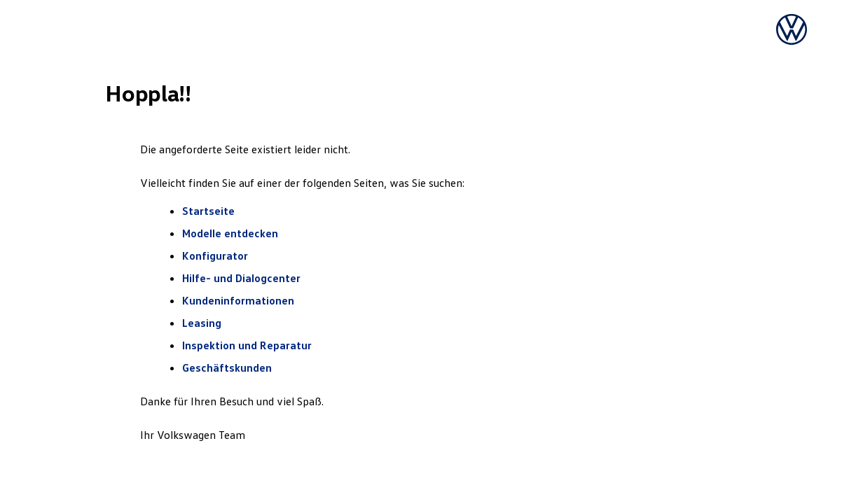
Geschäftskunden (227, 367)
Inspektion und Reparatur (247, 345)
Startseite (208, 211)
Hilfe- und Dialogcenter (241, 278)
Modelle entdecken (232, 233)
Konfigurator (215, 255)
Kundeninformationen (238, 300)
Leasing (202, 323)
